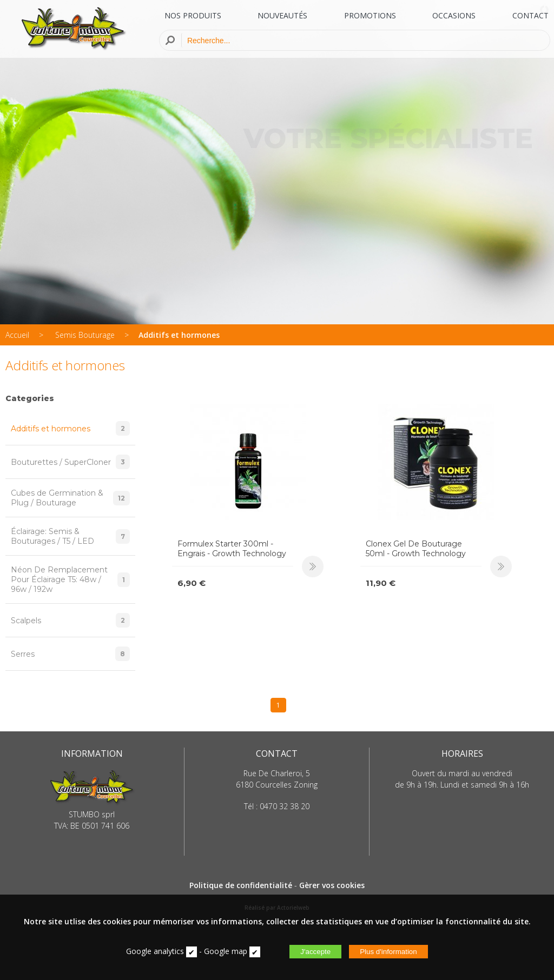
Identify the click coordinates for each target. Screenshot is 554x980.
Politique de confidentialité (241, 885)
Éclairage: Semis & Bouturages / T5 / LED (70, 536)
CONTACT (530, 15)
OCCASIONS (454, 15)
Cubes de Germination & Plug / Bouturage (70, 498)
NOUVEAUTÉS (282, 15)
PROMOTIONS (370, 15)
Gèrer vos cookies (332, 885)
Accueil (17, 335)
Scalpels (70, 620)
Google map (226, 951)
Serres (70, 654)
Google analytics (155, 951)
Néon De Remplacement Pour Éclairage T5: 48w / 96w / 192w (70, 579)
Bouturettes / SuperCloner (70, 462)
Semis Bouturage (85, 335)
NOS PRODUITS (193, 15)
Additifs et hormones (179, 335)
